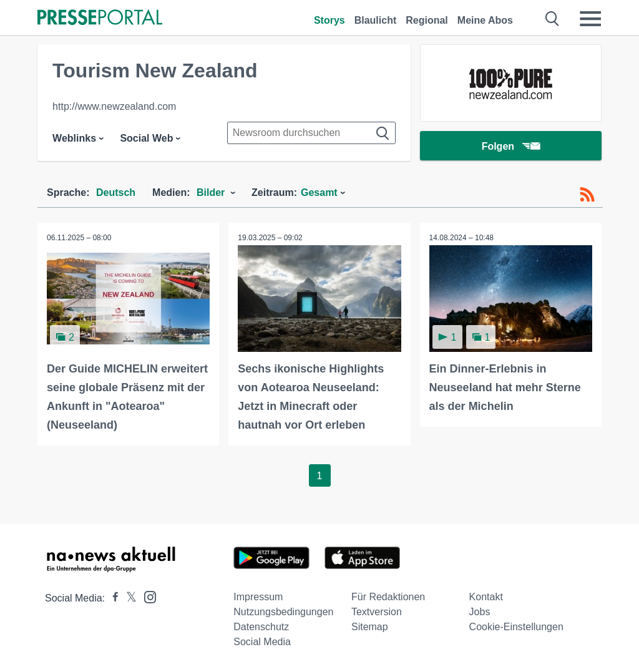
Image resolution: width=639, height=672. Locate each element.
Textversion (377, 612)
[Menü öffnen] (590, 19)
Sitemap (370, 627)
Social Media (262, 642)
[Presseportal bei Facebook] (112, 598)
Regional (427, 20)
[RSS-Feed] (587, 195)
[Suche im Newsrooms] (311, 133)
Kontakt (486, 597)
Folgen (511, 146)
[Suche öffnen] (553, 19)
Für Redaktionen (388, 597)
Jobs (480, 612)
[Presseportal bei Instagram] (146, 596)
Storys (329, 20)
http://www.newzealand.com (114, 106)
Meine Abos (485, 20)
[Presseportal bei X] (128, 598)
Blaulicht (376, 20)
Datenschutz (261, 627)
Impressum (258, 597)
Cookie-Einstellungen (516, 627)
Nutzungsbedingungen (283, 612)
